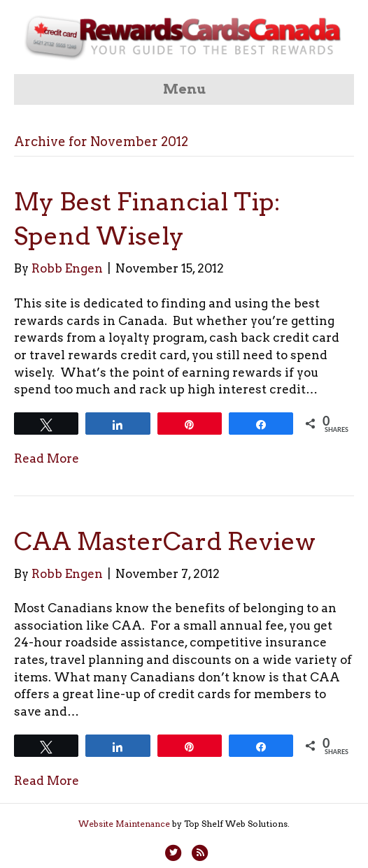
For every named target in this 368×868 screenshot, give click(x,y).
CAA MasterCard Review (165, 541)
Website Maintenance (124, 824)
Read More (47, 458)
